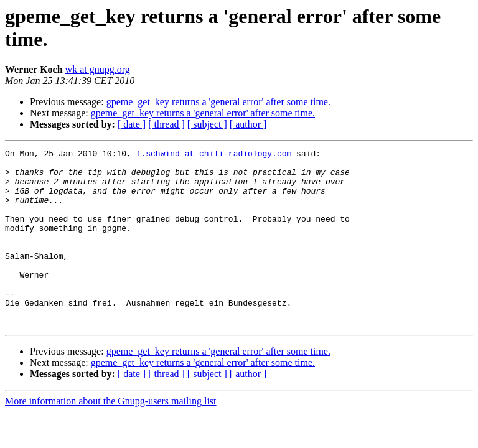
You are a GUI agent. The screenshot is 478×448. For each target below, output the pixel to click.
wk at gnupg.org (98, 69)
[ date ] (132, 124)
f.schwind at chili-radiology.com (214, 155)
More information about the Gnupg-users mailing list (111, 436)
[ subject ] (207, 124)
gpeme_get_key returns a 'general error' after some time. (218, 102)
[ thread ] (166, 124)
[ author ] (248, 124)
